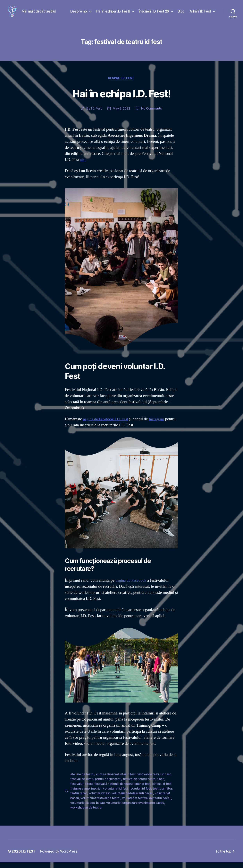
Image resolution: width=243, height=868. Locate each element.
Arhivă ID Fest (200, 14)
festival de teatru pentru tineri (145, 785)
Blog (181, 14)
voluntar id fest (99, 799)
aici (83, 166)
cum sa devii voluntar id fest (117, 780)
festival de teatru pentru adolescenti (96, 785)
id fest (157, 790)
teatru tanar (79, 799)
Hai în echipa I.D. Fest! (113, 14)
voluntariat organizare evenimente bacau (136, 809)
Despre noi (79, 14)
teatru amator (163, 794)
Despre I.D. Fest (121, 84)
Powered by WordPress (59, 857)
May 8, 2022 (121, 115)
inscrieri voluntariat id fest (110, 794)
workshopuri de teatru (86, 813)
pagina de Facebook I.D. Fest (107, 425)
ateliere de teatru (83, 780)
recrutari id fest (141, 794)
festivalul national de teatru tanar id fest (123, 790)
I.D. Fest (96, 115)
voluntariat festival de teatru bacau (148, 804)
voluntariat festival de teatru (101, 804)
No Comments (152, 115)
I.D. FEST (29, 857)
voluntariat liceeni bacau (88, 809)
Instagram (160, 425)
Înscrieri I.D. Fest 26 (154, 14)
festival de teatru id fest (156, 780)
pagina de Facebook (132, 587)
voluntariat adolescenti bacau (133, 799)
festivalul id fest (82, 790)
